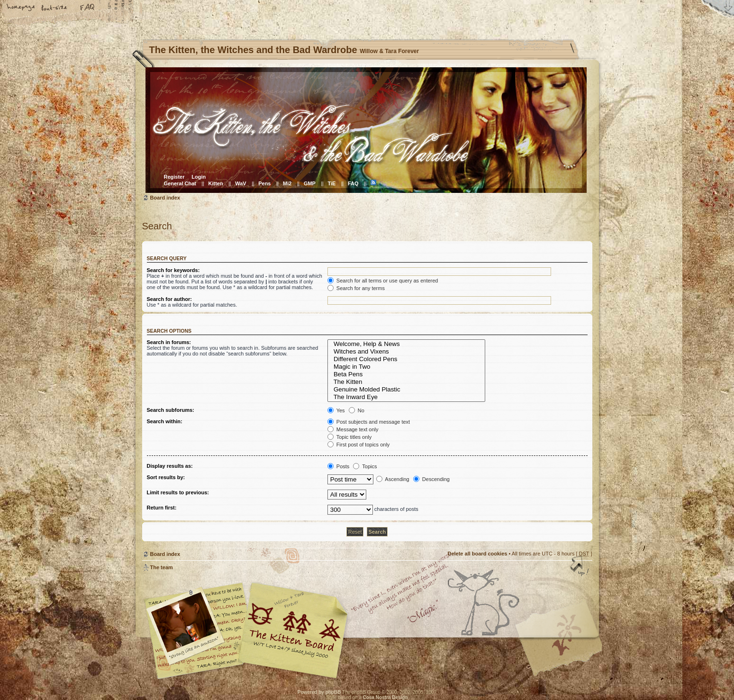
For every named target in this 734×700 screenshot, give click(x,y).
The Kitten (407, 382)
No (357, 410)
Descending (431, 479)
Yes (336, 410)
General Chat (180, 183)
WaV (240, 183)
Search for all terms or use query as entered (383, 281)
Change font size (54, 8)
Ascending (393, 479)
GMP (310, 183)
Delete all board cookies (477, 554)
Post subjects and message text (369, 422)
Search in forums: (169, 342)
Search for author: (169, 299)
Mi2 (287, 183)
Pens (264, 183)
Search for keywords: (173, 270)
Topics (365, 466)
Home (21, 8)
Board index (366, 130)
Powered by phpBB (319, 692)
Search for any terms (356, 288)
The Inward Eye (407, 397)
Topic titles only (349, 437)
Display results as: (170, 466)
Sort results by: (166, 477)
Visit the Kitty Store (564, 651)
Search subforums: (171, 410)
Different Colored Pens (407, 359)
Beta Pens (407, 374)
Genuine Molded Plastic (407, 390)
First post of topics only (359, 445)
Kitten (216, 183)
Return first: (162, 508)
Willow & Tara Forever (294, 627)
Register (174, 177)
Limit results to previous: (178, 492)
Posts (339, 466)
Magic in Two (407, 367)
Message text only (353, 429)
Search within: (165, 421)
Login (199, 177)
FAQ (88, 8)
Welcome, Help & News (407, 344)
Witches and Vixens (407, 352)
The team (162, 567)
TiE (331, 183)
